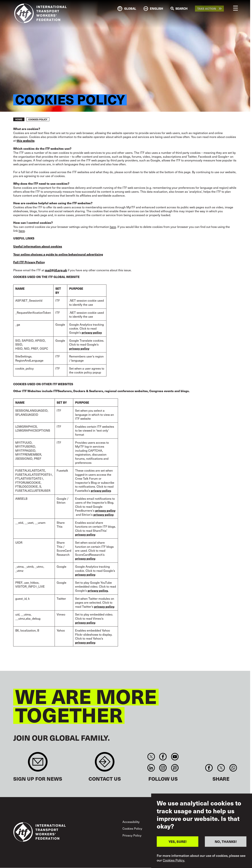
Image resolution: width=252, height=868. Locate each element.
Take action (207, 9)
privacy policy (103, 515)
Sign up (38, 764)
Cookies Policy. (174, 860)
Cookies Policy (132, 828)
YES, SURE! (178, 841)
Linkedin (151, 768)
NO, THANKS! (226, 841)
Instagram (163, 768)
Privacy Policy (132, 835)
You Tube (175, 757)
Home (19, 119)
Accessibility (131, 822)
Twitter (151, 757)
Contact (105, 764)
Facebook (163, 757)
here (113, 227)
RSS (175, 768)
